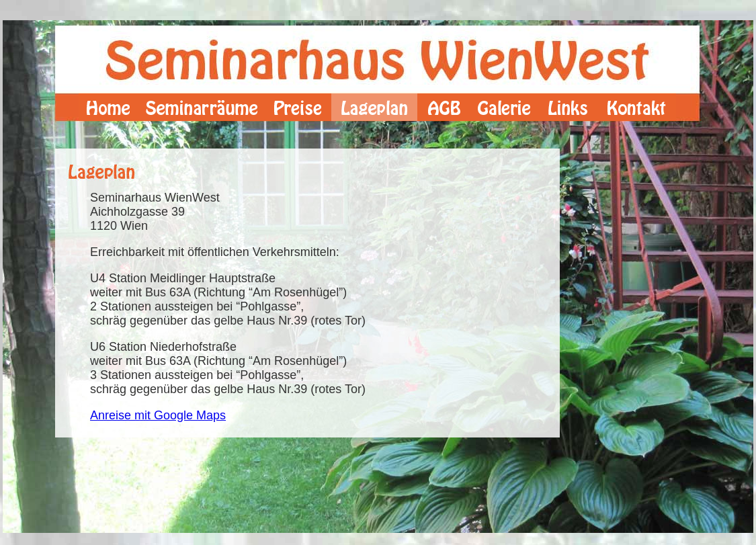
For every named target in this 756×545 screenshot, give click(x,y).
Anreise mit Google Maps (158, 415)
